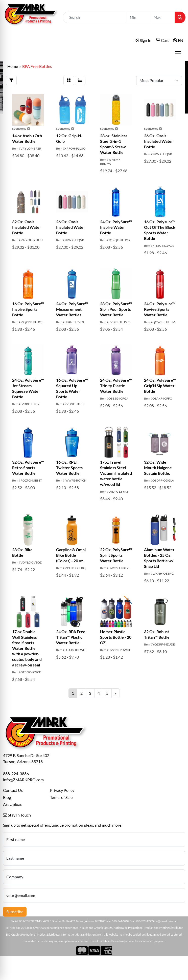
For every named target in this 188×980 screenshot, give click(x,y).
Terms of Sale (61, 797)
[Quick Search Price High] (163, 17)
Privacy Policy (62, 790)
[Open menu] (178, 53)
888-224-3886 (16, 774)
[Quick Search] (95, 17)
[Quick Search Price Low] (139, 17)
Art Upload (13, 804)
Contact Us (13, 790)
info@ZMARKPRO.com (23, 780)
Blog (7, 797)
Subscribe (15, 912)
